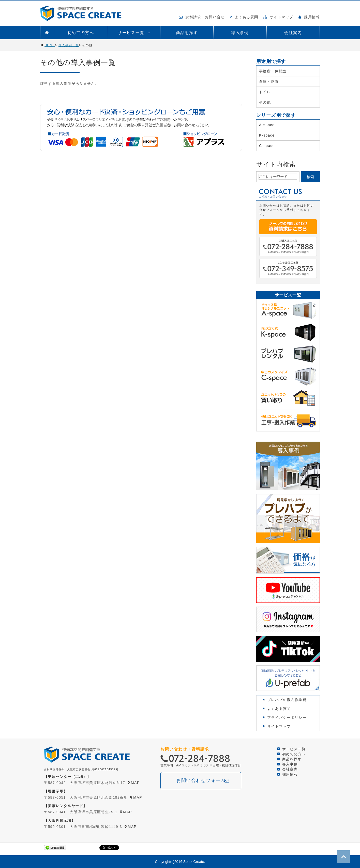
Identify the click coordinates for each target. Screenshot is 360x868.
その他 (265, 102)
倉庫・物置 (269, 81)
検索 (310, 177)
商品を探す (187, 33)
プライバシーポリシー (287, 717)
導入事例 (240, 33)
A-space (267, 125)
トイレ (265, 92)
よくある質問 (244, 17)
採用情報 (309, 17)
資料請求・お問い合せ (202, 17)
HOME (50, 45)
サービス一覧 (131, 33)
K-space (267, 135)
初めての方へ (81, 33)
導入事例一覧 (69, 45)
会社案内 (293, 33)
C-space (267, 146)
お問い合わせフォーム (201, 780)
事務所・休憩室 (273, 71)
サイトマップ (278, 17)
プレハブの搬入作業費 (287, 700)
